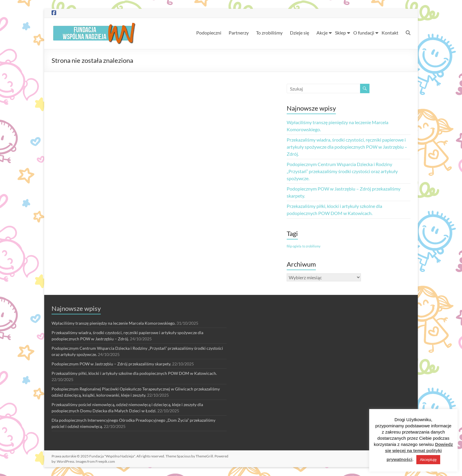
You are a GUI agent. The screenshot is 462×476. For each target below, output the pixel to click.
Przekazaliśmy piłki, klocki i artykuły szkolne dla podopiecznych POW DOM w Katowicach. (134, 373)
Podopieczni (209, 33)
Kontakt (390, 33)
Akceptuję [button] (428, 460)
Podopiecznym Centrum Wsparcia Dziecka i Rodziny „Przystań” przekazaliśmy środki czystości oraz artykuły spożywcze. (342, 171)
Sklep (340, 33)
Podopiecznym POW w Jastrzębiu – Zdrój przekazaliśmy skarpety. (111, 364)
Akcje (322, 33)
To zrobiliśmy (269, 33)
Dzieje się (300, 33)
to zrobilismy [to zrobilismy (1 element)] (311, 246)
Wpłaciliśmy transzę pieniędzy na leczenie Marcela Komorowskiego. (114, 323)
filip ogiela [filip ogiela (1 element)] (294, 246)
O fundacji (364, 33)
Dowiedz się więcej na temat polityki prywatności (419, 452)
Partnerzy (239, 33)
